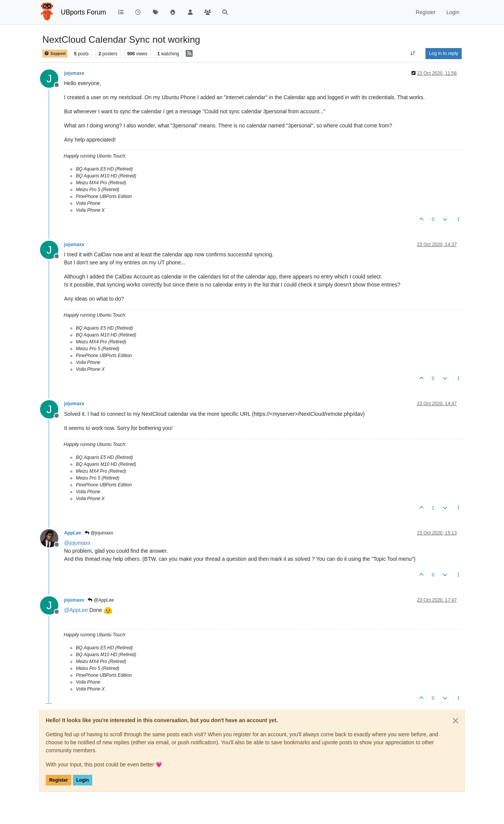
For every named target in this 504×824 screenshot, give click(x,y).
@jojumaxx (99, 533)
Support (55, 54)
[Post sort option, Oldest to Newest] (413, 53)
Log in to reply (444, 53)
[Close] (456, 721)
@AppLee (101, 600)
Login (83, 780)
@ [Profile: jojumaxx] (77, 543)
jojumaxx (74, 73)
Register (59, 780)
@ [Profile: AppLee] (76, 610)
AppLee (73, 533)
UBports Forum (84, 12)
